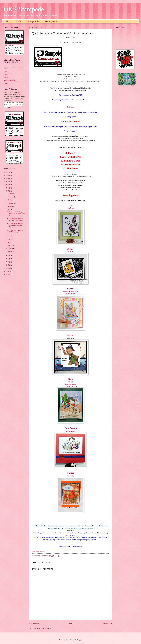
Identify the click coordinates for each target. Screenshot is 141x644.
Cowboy (71, 382)
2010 (8, 278)
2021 (8, 182)
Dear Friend (70, 208)
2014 (8, 266)
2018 (8, 192)
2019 (8, 189)
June (9, 240)
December (11, 197)
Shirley (70, 249)
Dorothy (70, 289)
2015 (8, 263)
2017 (8, 195)
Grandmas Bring (70, 294)
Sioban (6, 85)
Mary (70, 335)
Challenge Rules (33, 21)
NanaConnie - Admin (10, 82)
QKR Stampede (24, 9)
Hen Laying (71, 476)
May (9, 243)
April (9, 246)
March (10, 249)
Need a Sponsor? (51, 21)
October (10, 204)
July (9, 213)
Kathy (6, 76)
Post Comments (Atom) (44, 628)
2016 (8, 260)
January (10, 255)
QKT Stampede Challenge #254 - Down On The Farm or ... (16, 218)
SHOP (18, 21)
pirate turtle (70, 338)
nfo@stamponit (70, 136)
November (11, 201)
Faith (5, 68)
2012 (8, 272)
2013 (8, 269)
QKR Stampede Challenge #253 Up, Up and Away (15, 223)
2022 (8, 179)
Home (9, 21)
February (11, 252)
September (11, 207)
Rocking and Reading (70, 291)
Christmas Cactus (70, 384)
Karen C (6, 74)
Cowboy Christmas (71, 386)
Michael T (7, 79)
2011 (8, 275)
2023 (8, 176)
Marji (71, 379)
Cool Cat (70, 252)
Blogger (80, 640)
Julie (70, 205)
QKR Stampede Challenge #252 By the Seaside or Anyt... (15, 229)
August (10, 210)
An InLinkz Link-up (38, 551)
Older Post (107, 624)
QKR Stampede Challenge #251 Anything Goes (15, 235)
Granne (6, 71)
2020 (8, 185)
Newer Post (34, 624)
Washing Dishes (70, 431)
